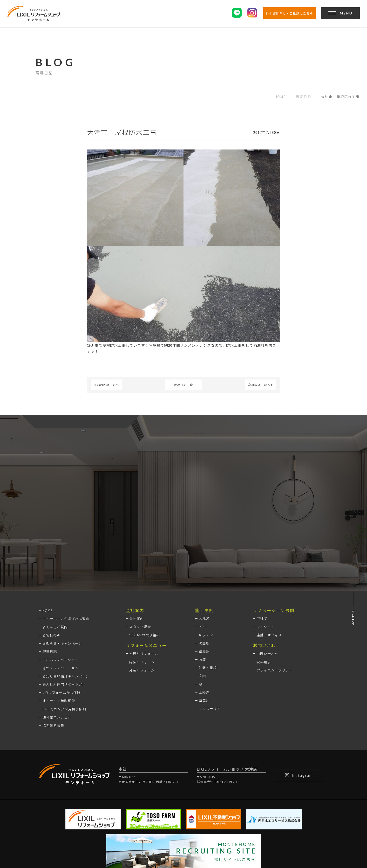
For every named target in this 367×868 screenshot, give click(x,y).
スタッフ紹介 (140, 563)
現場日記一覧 (183, 385)
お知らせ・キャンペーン (62, 579)
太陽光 (204, 628)
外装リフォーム (142, 606)
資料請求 (264, 598)
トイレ (204, 563)
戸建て (262, 555)
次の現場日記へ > (261, 385)
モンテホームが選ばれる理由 (66, 555)
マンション (266, 563)
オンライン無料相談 (59, 637)
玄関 (202, 612)
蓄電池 (204, 637)
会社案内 (136, 555)
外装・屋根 (208, 604)
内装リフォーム (142, 598)
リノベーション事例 (274, 546)
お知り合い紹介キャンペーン (66, 612)
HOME (280, 97)
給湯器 (204, 587)
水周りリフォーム (144, 590)
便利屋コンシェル (57, 653)
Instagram (299, 711)
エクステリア (210, 645)
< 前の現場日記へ (106, 385)
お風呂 (204, 555)
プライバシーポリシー (275, 606)
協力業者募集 (53, 661)
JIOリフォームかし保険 (62, 628)
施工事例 (204, 546)
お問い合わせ (267, 590)
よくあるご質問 (55, 563)
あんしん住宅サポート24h (64, 620)
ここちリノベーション (61, 596)
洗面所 (204, 579)
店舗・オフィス (269, 571)
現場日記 (304, 97)
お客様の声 (51, 571)
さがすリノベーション (61, 604)
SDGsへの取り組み (145, 571)
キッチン (206, 571)
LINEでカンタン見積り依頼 (64, 645)
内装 (202, 596)
